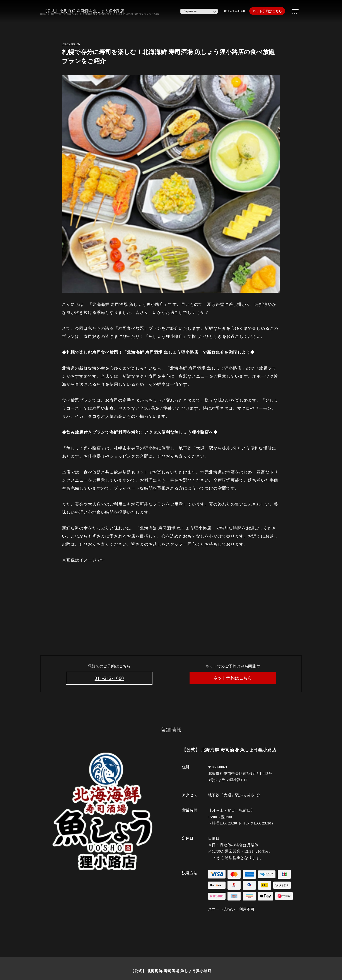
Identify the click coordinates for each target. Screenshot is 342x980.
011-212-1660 (229, 11)
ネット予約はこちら (265, 11)
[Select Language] (193, 11)
